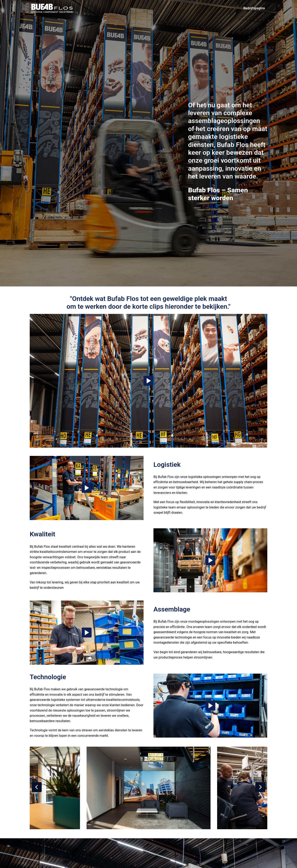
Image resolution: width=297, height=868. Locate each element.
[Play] (148, 381)
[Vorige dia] (37, 787)
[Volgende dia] (260, 787)
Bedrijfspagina (254, 8)
